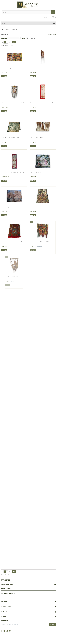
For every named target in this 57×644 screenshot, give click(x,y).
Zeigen (24, 38)
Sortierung (4, 38)
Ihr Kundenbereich (7, 612)
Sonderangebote (8, 593)
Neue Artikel (6, 589)
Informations (7, 584)
